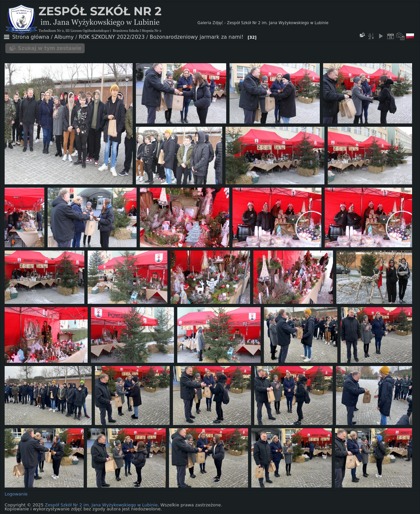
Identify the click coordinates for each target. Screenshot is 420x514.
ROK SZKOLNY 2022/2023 (112, 37)
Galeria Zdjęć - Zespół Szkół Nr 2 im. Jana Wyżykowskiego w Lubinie (263, 23)
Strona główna (31, 37)
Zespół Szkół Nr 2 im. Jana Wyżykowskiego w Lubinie (101, 505)
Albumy (64, 37)
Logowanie (16, 494)
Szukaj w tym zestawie (50, 48)
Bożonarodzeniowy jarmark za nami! (197, 37)
